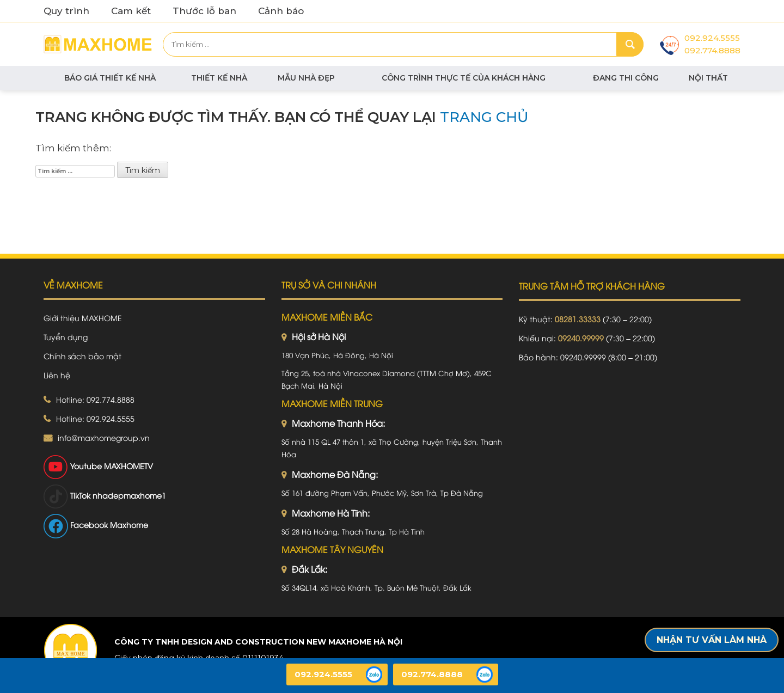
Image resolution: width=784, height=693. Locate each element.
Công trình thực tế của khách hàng (464, 78)
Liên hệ (57, 375)
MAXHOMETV (128, 466)
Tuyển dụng (66, 337)
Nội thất (708, 78)
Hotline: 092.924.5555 (95, 418)
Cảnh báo (281, 11)
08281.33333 (578, 319)
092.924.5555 (712, 38)
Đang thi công (626, 78)
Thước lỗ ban (204, 11)
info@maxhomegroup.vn (104, 437)
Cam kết (131, 11)
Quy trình (66, 11)
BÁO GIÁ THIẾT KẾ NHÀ (110, 78)
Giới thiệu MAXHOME (83, 318)
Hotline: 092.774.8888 (95, 399)
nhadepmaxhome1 (129, 495)
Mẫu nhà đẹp (306, 78)
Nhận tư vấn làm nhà (712, 640)
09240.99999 (581, 338)
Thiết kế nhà (219, 78)
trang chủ (484, 117)
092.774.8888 (712, 50)
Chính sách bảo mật (82, 356)
